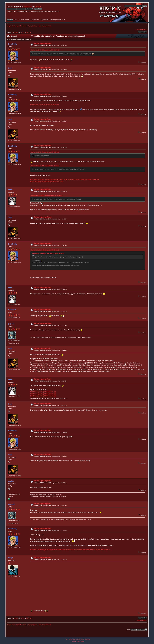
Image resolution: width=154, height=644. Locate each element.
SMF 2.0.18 (69, 639)
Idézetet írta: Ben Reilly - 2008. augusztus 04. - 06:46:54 (46, 196)
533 (27, 32)
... (14, 32)
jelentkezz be (28, 6)
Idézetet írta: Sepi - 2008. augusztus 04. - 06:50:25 (45, 152)
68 (23, 32)
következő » (144, 29)
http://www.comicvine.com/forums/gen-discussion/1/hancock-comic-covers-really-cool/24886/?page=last (65, 179)
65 (17, 32)
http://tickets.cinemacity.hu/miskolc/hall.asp (45, 105)
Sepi (10, 68)
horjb (10, 558)
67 (22, 32)
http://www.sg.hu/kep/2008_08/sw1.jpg (43, 392)
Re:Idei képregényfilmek (43, 44)
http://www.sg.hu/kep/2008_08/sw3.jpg (43, 396)
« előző (138, 29)
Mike (10, 189)
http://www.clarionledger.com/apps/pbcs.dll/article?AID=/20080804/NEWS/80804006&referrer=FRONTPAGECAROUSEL (70, 550)
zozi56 (11, 481)
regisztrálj (38, 6)
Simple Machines (85, 639)
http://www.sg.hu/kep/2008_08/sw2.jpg (43, 394)
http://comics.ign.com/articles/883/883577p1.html (47, 181)
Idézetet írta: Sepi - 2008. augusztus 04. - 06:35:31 (45, 50)
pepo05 (11, 324)
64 (15, 32)
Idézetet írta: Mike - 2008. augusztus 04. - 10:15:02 (45, 250)
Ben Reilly (13, 44)
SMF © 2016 (77, 639)
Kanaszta (12, 310)
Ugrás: (128, 630)
